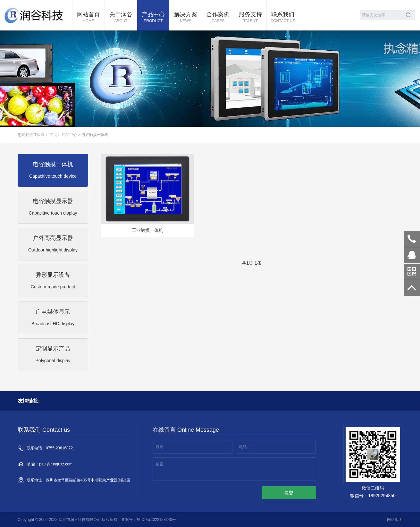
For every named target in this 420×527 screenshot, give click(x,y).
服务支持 (250, 18)
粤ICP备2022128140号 (156, 520)
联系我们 (283, 18)
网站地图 (395, 520)
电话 (243, 447)
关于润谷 (121, 18)
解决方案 (186, 18)
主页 (53, 135)
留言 (160, 464)
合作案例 (218, 18)
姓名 (160, 447)
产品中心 (153, 18)
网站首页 (88, 18)
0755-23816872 (412, 239)
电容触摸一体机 (95, 135)
